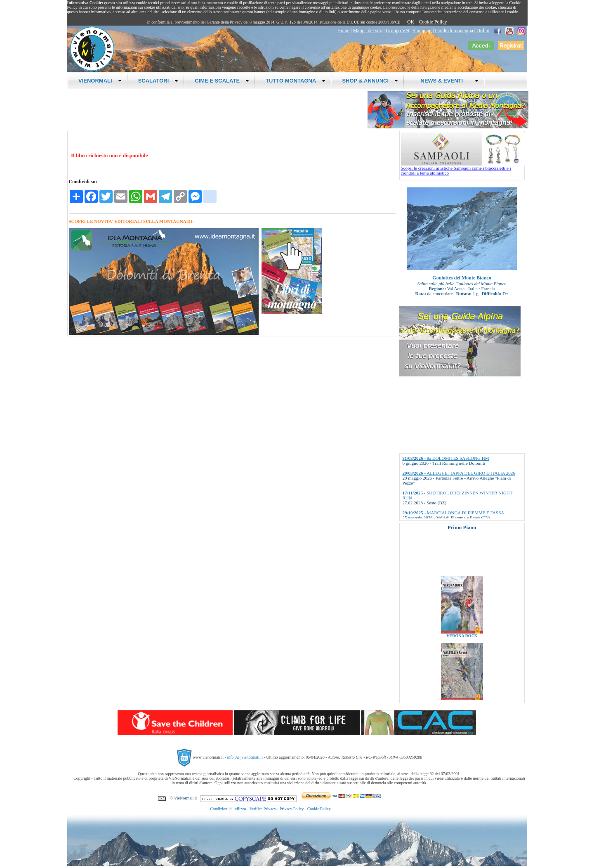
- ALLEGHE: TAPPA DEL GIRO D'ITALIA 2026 (459, 473)
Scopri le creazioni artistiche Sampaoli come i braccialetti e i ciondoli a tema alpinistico (463, 168)
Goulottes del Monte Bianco (462, 278)
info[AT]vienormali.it (245, 757)
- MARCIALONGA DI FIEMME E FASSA (454, 513)
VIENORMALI (100, 81)
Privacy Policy (292, 809)
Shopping (422, 31)
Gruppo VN (397, 31)
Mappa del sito (367, 31)
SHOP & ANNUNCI (370, 81)
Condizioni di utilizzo (228, 809)
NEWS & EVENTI (446, 81)
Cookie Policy (433, 22)
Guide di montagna (454, 31)
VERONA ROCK (462, 641)
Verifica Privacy (263, 809)
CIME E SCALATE (222, 81)
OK (411, 22)
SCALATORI (158, 81)
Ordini (483, 31)
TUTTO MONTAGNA (296, 81)
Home (343, 31)
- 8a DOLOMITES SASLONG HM (446, 458)
